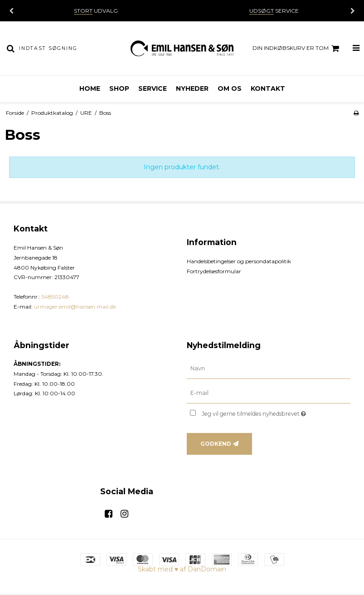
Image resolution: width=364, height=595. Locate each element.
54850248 (55, 297)
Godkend (216, 444)
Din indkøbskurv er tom (297, 49)
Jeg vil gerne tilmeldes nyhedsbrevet (276, 412)
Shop (119, 89)
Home (90, 89)
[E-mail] (269, 393)
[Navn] (269, 369)
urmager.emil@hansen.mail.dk (75, 307)
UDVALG (96, 11)
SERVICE (274, 11)
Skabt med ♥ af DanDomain (182, 569)
